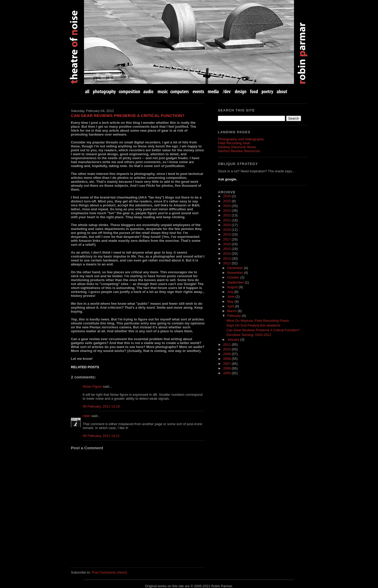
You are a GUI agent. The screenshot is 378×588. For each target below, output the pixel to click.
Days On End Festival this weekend (253, 325)
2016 (227, 244)
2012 (227, 263)
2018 (227, 234)
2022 (227, 215)
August (233, 287)
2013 (227, 258)
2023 (227, 210)
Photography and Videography (241, 139)
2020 (227, 225)
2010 (227, 349)
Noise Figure (92, 386)
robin (86, 416)
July (231, 292)
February (235, 316)
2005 (227, 373)
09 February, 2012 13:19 (101, 406)
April (231, 306)
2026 (227, 196)
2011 (227, 344)
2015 (227, 249)
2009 (227, 354)
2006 (227, 368)
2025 (227, 201)
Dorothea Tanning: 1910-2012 (249, 335)
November (236, 273)
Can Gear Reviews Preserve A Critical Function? (128, 116)
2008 (227, 359)
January (234, 340)
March (233, 311)
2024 (227, 206)
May (231, 301)
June (232, 296)
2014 (227, 253)
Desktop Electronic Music (237, 147)
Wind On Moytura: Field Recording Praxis (258, 321)
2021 (227, 220)
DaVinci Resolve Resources (239, 151)
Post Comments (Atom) (109, 572)
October (234, 277)
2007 (227, 364)
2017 (227, 239)
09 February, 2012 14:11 (101, 436)
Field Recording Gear (234, 143)
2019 (227, 230)
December (236, 268)
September (236, 282)
